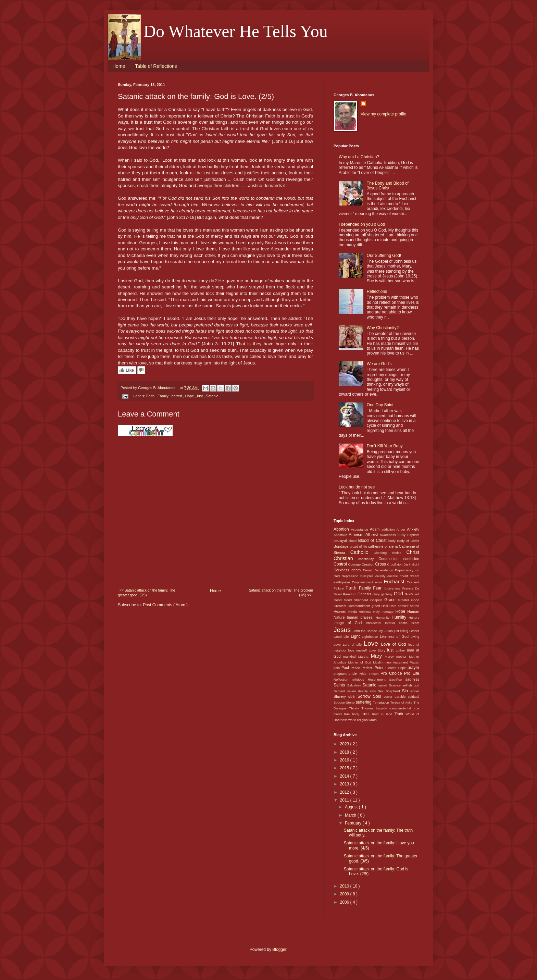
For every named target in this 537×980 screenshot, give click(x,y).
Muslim (379, 662)
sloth (353, 697)
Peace (356, 668)
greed (377, 606)
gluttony (387, 594)
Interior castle (398, 623)
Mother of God (360, 662)
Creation (368, 564)
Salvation (355, 685)
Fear (378, 588)
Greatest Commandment (353, 606)
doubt (405, 576)
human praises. (361, 617)
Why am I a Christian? (359, 157)
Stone (351, 702)
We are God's (379, 364)
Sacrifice (397, 679)
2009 (345, 894)
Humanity (384, 617)
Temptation (382, 702)
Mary (378, 656)
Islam (415, 623)
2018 (345, 752)
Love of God (395, 644)
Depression (351, 576)
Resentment (378, 679)
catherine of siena (384, 546)
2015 (345, 768)
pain (338, 668)
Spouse (340, 702)
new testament (397, 662)
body (393, 541)
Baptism (413, 535)
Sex (382, 691)
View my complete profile (383, 114)
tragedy (383, 708)
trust (367, 714)
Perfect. (368, 668)
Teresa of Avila (402, 702)
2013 (345, 784)
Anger (402, 529)
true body (353, 714)
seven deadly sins (363, 691)
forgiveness (393, 588)
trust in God (383, 714)
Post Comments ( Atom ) (165, 605)
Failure (340, 588)
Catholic (362, 552)
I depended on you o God (362, 224)
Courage (355, 564)
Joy (381, 631)
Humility (400, 617)
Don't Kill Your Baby (385, 446)
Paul (346, 668)
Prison (375, 674)
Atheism (357, 535)
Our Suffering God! (384, 256)
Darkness (342, 570)
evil (417, 582)
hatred (177, 396)
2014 (345, 776)
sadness (412, 679)
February (354, 823)
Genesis (365, 594)
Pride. (364, 674)
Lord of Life (353, 644)
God (399, 594)
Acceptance (360, 529)
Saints (340, 685)
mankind (351, 656)
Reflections (377, 291)
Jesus (343, 630)
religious (360, 679)
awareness (389, 535)
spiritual (414, 697)
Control (341, 564)
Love (372, 643)
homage (388, 612)
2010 (345, 886)
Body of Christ (408, 541)
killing (405, 631)
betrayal (341, 541)
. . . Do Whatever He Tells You (223, 31)
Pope (403, 668)
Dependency (385, 570)
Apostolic (341, 535)
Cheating (383, 553)
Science (396, 685)
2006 (345, 902)
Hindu (354, 612)
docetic (394, 576)
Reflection (343, 679)
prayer (413, 668)
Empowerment (364, 582)
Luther (401, 650)
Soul (378, 696)
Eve (411, 582)
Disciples (368, 576)
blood (353, 541)
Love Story (378, 650)
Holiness (366, 612)
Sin (406, 691)
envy (379, 582)
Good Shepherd (357, 600)
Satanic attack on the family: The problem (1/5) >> (281, 593)
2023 (345, 744)
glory (377, 594)
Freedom (350, 594)
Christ (413, 552)
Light (356, 636)
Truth (400, 714)
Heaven (341, 611)
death (357, 570)
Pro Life (412, 673)
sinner (415, 691)
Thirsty (355, 708)
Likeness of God (395, 636)
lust (200, 396)
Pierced (392, 668)
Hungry (414, 617)
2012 (345, 792)
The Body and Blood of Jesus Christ (388, 186)
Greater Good (409, 600)
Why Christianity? (383, 328)
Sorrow (365, 696)
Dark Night (411, 564)
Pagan (414, 662)
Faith (151, 396)
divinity (381, 576)
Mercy (391, 656)
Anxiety (413, 529)
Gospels (377, 600)
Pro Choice (392, 673)
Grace (391, 600)
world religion (358, 720)
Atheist (373, 535)
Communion (391, 559)
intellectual (375, 623)
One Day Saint (380, 405)
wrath (372, 720)
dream (415, 576)
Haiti (385, 606)
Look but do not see (357, 487)
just (397, 631)
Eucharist (395, 582)
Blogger (279, 950)
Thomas (369, 708)
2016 (345, 760)
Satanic (212, 396)
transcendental (401, 708)
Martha (365, 656)
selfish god (411, 685)
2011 (345, 800)
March (351, 815)
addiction (389, 529)
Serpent (340, 691)
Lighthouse (371, 637)
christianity (368, 559)
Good (339, 600)
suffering (364, 702)
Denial (369, 570)
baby (403, 535)
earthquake (343, 582)
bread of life (359, 547)
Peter (380, 668)
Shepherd (394, 691)
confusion (411, 559)
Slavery (341, 696)
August (352, 807)
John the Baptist (365, 631)
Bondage (342, 546)
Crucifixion (396, 564)
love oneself (359, 650)
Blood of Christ (373, 541)
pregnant (341, 674)
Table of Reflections (156, 66)
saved (384, 685)
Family (164, 396)
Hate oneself (400, 606)
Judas (389, 631)
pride (354, 673)
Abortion (342, 529)
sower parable (396, 697)
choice (399, 553)
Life (347, 637)
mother (403, 656)
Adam (376, 529)
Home (119, 66)
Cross (381, 564)
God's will (412, 594)
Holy (378, 612)
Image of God (350, 623)
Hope (190, 396)
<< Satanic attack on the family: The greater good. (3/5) (146, 593)
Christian (346, 558)
